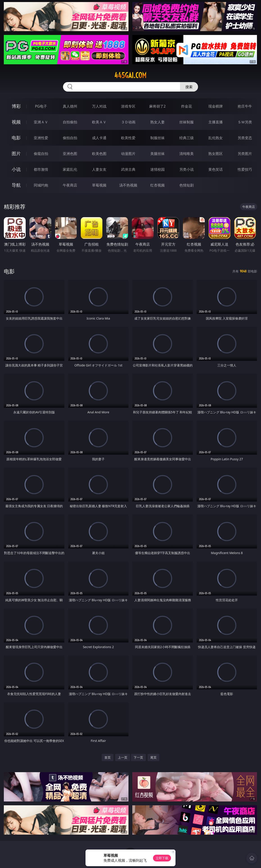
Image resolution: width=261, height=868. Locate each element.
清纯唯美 (187, 154)
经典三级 (187, 138)
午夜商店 (70, 185)
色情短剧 (187, 185)
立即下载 (162, 858)
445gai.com (130, 75)
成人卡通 (99, 138)
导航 (16, 185)
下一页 (138, 757)
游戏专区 (128, 106)
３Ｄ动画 (128, 122)
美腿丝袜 (157, 154)
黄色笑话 (216, 169)
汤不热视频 (128, 185)
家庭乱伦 (70, 169)
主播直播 (216, 122)
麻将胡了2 (157, 106)
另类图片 (245, 154)
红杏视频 (157, 185)
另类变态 (245, 138)
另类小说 (187, 169)
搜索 (189, 87)
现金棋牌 (216, 106)
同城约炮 (41, 185)
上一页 (123, 757)
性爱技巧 (245, 169)
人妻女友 (99, 169)
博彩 (16, 106)
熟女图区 (216, 154)
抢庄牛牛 (245, 106)
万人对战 (99, 106)
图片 (16, 153)
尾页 (153, 757)
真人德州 (70, 106)
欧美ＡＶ (99, 122)
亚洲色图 (70, 154)
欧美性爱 (128, 138)
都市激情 (41, 169)
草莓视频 (99, 185)
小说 (16, 169)
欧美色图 (99, 154)
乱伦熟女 (216, 138)
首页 (108, 757)
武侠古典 (128, 169)
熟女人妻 (157, 122)
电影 (16, 138)
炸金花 (187, 106)
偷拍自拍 (70, 138)
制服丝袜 (157, 138)
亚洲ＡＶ (41, 122)
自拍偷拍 (70, 122)
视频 (16, 122)
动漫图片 (128, 154)
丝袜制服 (187, 122)
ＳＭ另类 (245, 122)
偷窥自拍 (41, 154)
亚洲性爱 (41, 138)
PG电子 (41, 106)
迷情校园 (157, 169)
